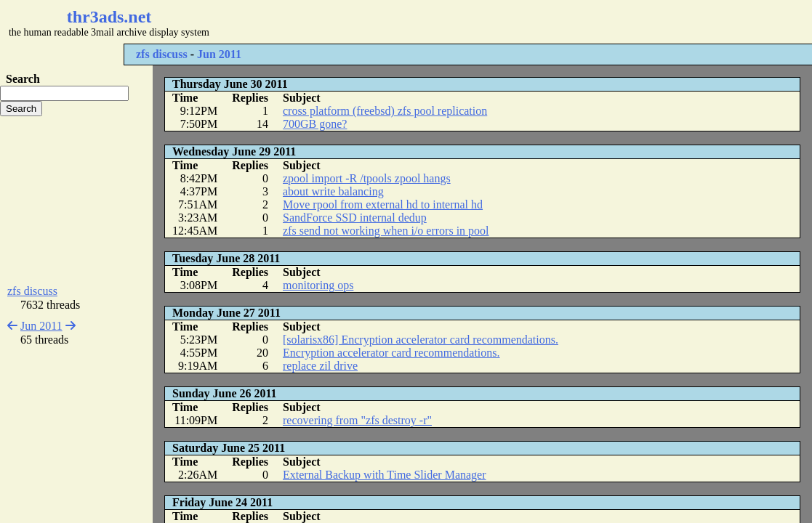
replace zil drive (320, 366)
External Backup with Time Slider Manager (385, 475)
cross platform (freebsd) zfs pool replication (385, 111)
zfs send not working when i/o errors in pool (386, 231)
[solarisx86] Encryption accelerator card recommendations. (421, 340)
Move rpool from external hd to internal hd (383, 204)
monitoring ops (318, 285)
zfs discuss (162, 54)
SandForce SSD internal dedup (355, 218)
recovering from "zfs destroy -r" (357, 420)
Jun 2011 (219, 54)
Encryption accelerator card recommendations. (391, 353)
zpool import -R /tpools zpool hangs (367, 178)
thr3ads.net (109, 17)
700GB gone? (315, 124)
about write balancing (333, 191)
